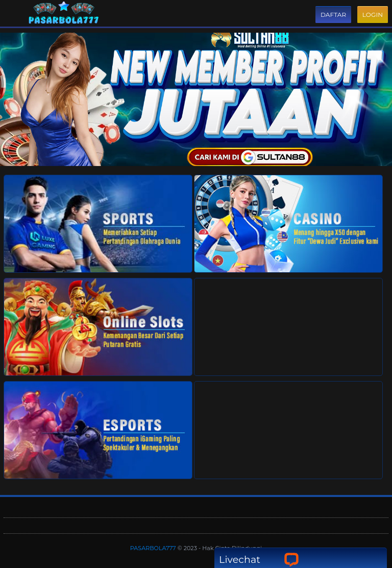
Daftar (333, 15)
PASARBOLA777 (154, 548)
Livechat (259, 560)
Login (373, 15)
